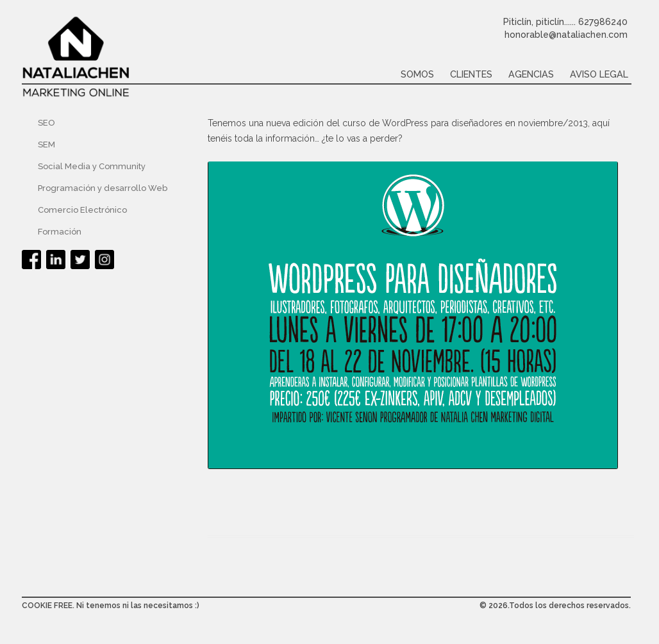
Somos (417, 74)
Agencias (531, 74)
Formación (60, 232)
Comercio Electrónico (82, 210)
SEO (46, 123)
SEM (46, 144)
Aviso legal (599, 74)
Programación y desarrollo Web (103, 188)
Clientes (471, 74)
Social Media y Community (92, 166)
